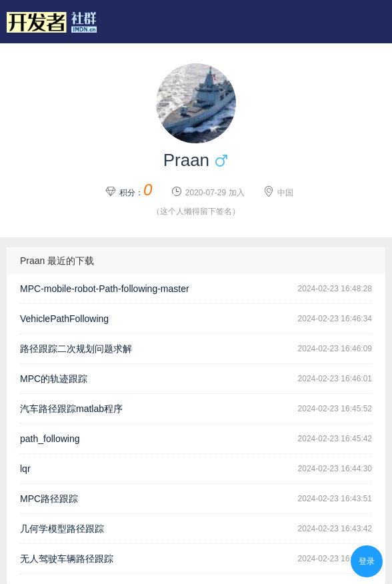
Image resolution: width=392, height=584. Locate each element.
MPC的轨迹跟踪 (54, 379)
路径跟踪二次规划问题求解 (76, 349)
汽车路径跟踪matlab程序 (71, 409)
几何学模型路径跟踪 (62, 529)
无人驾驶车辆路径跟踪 (67, 559)
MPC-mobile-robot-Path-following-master (105, 289)
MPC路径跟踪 (49, 499)
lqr (25, 469)
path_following (50, 439)
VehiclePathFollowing (64, 319)
